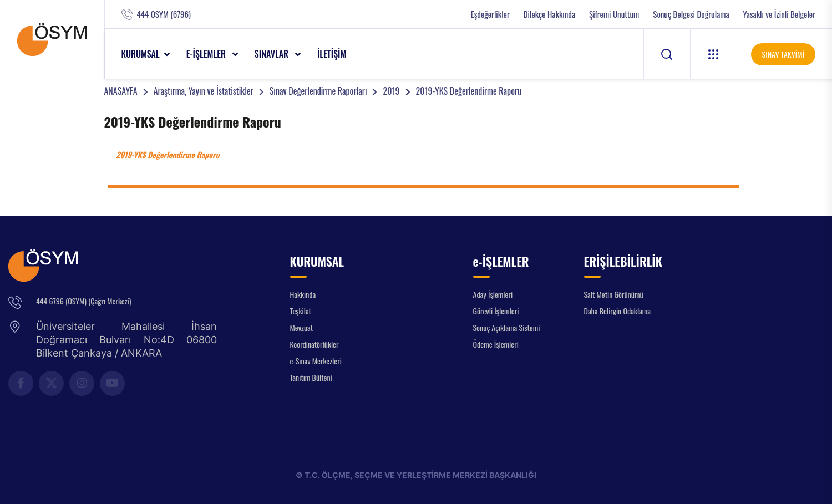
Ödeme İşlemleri (496, 344)
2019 (391, 91)
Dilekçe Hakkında (549, 14)
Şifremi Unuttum (614, 14)
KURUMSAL (141, 54)
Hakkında (303, 294)
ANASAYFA (121, 91)
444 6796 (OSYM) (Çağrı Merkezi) (83, 301)
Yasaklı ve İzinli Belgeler (779, 14)
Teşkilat (301, 311)
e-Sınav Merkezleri (316, 361)
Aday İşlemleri (493, 294)
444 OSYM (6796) (164, 14)
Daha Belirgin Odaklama (618, 311)
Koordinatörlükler (314, 344)
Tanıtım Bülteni (311, 377)
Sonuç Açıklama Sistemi (507, 327)
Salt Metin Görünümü (614, 294)
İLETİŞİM (332, 54)
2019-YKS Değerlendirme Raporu (469, 91)
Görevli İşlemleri (496, 311)
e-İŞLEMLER (207, 54)
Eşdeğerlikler (490, 14)
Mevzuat (302, 327)
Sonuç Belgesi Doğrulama (691, 14)
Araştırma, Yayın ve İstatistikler (204, 91)
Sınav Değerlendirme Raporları (318, 91)
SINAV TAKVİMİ (783, 54)
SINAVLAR (273, 54)
